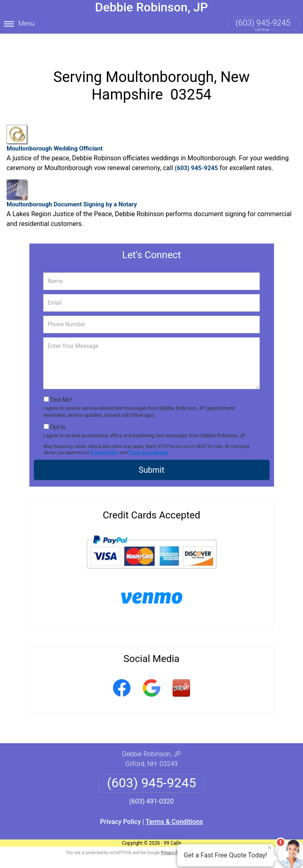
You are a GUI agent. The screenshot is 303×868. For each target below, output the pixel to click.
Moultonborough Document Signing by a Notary (72, 177)
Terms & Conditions (148, 436)
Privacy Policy (105, 436)
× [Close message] (270, 848)
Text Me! (61, 384)
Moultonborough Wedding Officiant (55, 122)
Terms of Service (211, 836)
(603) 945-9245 (263, 23)
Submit (151, 454)
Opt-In (58, 411)
